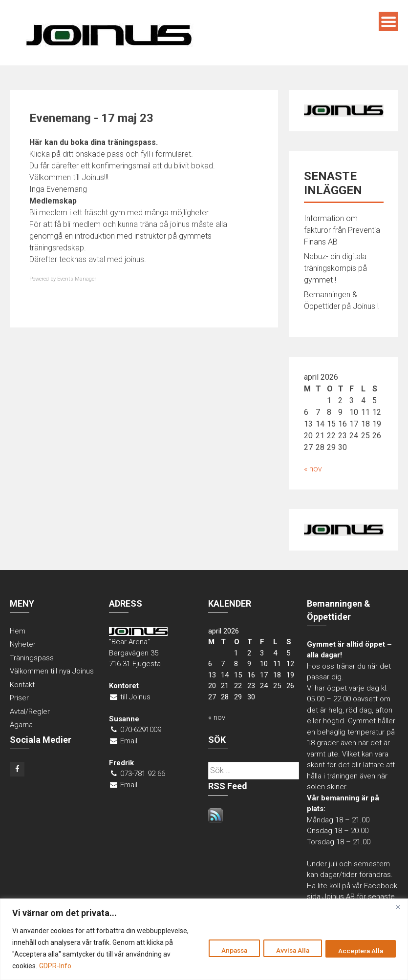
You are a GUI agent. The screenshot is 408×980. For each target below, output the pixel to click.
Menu (388, 21)
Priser (19, 698)
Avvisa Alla (286, 950)
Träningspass (32, 658)
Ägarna (21, 725)
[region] (204, 939)
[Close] (398, 907)
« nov (313, 469)
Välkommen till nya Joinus (52, 671)
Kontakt (22, 685)
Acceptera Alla (358, 950)
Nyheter (23, 644)
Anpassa (222, 950)
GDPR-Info (102, 966)
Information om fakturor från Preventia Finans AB (342, 230)
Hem (18, 631)
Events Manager (77, 279)
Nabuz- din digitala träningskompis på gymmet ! (335, 268)
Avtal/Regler (30, 712)
